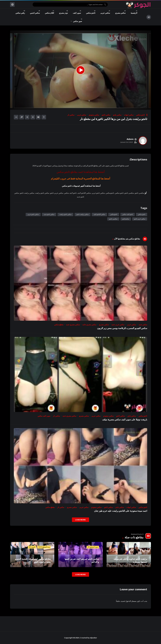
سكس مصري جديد (73, 325)
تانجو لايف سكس (128, 214)
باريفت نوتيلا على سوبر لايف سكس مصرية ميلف (125, 419)
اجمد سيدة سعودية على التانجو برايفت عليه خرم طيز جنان (121, 511)
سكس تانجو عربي (33, 214)
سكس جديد (143, 325)
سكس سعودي (94, 115)
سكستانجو (126, 219)
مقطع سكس (59, 325)
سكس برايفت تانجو (83, 214)
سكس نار (71, 115)
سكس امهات (129, 115)
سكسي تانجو (113, 219)
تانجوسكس (114, 214)
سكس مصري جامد (89, 325)
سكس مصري (104, 325)
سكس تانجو (106, 115)
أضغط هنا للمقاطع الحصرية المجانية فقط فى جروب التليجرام (80, 179)
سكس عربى (82, 115)
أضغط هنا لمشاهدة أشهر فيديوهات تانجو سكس (81, 186)
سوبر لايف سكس (44, 416)
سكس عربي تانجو (140, 219)
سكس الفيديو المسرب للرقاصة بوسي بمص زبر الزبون (122, 328)
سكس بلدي (117, 115)
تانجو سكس (140, 115)
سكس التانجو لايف (99, 214)
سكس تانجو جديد (49, 214)
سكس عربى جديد (118, 325)
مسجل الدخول (131, 601)
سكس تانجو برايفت (65, 214)
